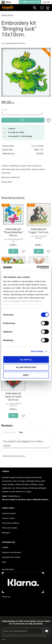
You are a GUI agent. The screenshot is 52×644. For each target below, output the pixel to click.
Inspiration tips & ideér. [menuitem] (11, 557)
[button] (4, 2)
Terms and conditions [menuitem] (11, 523)
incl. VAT (47, 2)
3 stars (9, 432)
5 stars (14, 432)
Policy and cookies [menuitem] (10, 528)
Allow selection (26, 367)
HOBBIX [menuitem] (5, 547)
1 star (4, 432)
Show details (37, 351)
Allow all (26, 359)
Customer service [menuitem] (9, 513)
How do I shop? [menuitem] (8, 518)
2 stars (7, 432)
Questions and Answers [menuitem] (12, 552)
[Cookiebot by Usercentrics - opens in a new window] (37, 267)
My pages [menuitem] (6, 533)
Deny (26, 375)
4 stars (12, 432)
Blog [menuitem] (4, 562)
